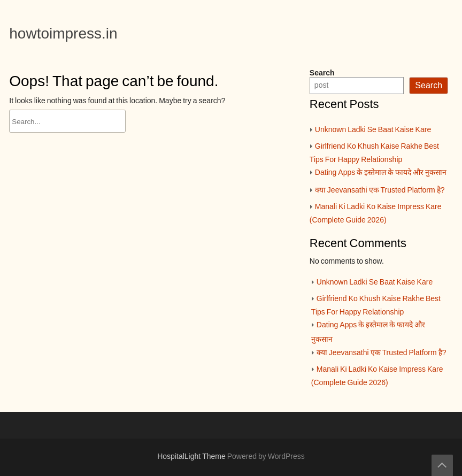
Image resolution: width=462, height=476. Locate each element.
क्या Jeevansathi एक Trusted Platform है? (380, 190)
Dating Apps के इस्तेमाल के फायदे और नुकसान (381, 173)
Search (322, 73)
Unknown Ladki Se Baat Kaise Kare (373, 130)
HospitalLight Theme (192, 457)
